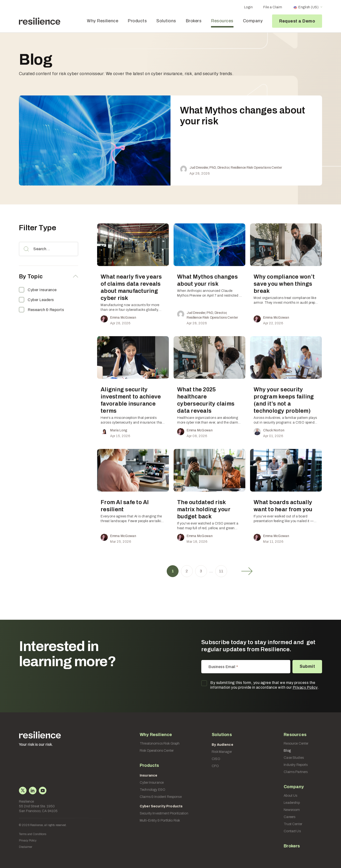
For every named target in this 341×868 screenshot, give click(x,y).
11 (221, 571)
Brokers (194, 21)
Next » (247, 571)
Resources (222, 21)
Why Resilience (103, 21)
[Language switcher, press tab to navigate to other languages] (308, 7)
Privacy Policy (305, 687)
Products (137, 21)
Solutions (166, 21)
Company (253, 21)
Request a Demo (297, 21)
